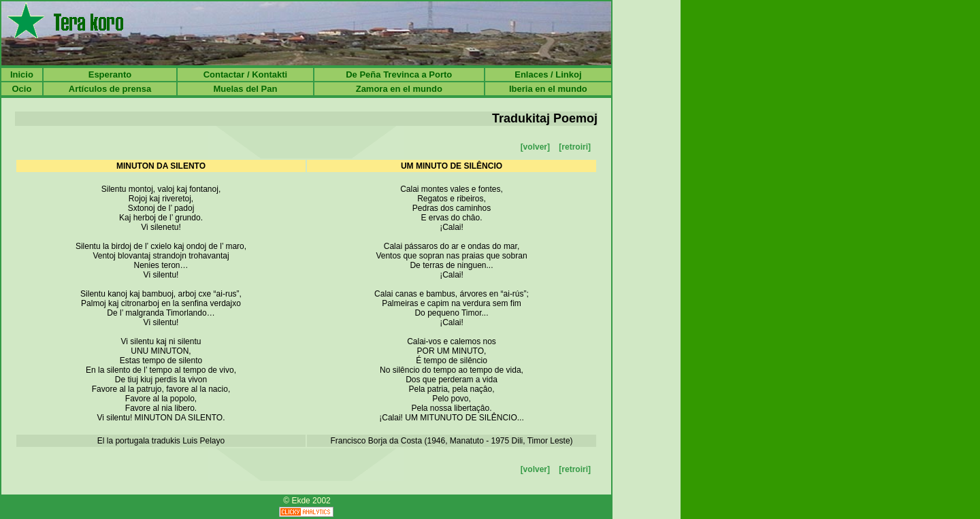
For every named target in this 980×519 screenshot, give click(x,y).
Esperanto (110, 74)
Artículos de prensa (110, 89)
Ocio (21, 89)
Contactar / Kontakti (246, 74)
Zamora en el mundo (399, 89)
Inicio (22, 74)
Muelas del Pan (245, 89)
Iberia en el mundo (548, 89)
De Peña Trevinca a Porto (399, 74)
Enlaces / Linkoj (548, 74)
